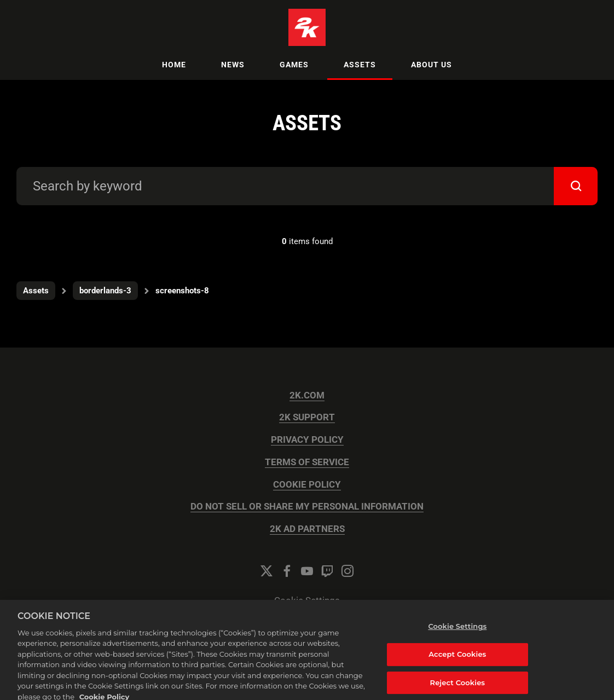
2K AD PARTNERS (307, 529)
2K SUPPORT (307, 417)
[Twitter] (267, 571)
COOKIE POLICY (307, 485)
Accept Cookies (457, 662)
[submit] (576, 186)
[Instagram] (347, 571)
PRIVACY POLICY (307, 440)
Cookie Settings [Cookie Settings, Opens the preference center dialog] (457, 634)
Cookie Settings (307, 601)
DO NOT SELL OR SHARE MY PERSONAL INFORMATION (307, 507)
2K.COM (307, 395)
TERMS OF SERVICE (307, 462)
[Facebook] (287, 571)
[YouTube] (307, 571)
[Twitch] (327, 571)
